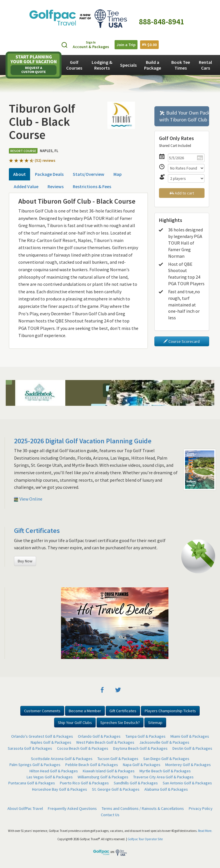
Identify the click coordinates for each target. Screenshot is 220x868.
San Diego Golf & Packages (166, 759)
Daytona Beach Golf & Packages (140, 748)
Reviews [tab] (56, 186)
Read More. (205, 831)
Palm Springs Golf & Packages (35, 765)
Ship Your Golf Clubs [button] (75, 723)
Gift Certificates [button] (123, 711)
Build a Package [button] (153, 65)
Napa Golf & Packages (142, 765)
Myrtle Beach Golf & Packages (165, 771)
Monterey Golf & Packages (188, 765)
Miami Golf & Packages (190, 736)
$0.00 (149, 45)
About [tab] (19, 174)
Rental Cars (205, 65)
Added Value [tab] (26, 186)
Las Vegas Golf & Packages (50, 777)
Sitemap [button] (155, 723)
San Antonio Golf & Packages (187, 783)
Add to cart (182, 193)
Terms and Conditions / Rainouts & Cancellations (143, 808)
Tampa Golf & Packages (146, 736)
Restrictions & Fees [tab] (92, 186)
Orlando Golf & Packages (99, 736)
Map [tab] (118, 174)
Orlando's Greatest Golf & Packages (42, 736)
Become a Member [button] (85, 711)
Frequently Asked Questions (72, 808)
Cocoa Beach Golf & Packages (83, 748)
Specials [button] (128, 65)
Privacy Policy (201, 808)
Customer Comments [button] (42, 711)
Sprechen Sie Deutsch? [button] (120, 723)
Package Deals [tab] (49, 174)
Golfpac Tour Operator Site (145, 839)
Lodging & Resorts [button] (102, 65)
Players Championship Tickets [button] (170, 711)
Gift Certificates (37, 531)
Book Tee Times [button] (181, 65)
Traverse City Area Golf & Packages (163, 777)
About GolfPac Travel (25, 808)
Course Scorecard (182, 341)
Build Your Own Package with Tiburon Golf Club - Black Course (184, 116)
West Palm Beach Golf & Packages (105, 742)
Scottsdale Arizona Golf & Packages (62, 759)
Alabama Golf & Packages (166, 789)
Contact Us (110, 815)
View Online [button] (28, 499)
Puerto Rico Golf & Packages (84, 783)
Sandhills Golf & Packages (136, 783)
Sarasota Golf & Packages (30, 748)
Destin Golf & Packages (192, 748)
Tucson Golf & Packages (118, 759)
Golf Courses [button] (74, 65)
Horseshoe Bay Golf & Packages (60, 789)
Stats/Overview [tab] (89, 174)
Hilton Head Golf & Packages (54, 771)
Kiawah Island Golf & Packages (109, 771)
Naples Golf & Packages (51, 742)
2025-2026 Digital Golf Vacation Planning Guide (83, 441)
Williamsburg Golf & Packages (103, 777)
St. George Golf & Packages (116, 789)
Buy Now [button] (25, 561)
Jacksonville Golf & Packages (164, 742)
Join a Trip (126, 45)
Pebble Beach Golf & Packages (92, 765)
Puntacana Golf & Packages (32, 783)
